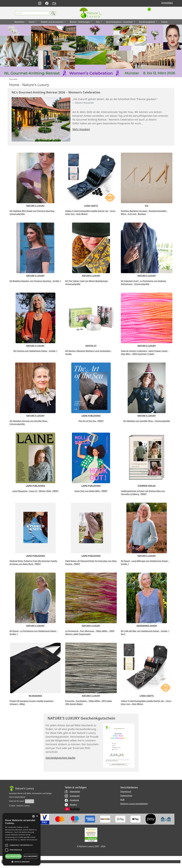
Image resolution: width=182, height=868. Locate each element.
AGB (122, 800)
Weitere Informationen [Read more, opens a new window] (29, 840)
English (122, 3)
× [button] (37, 816)
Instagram (72, 796)
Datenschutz (126, 796)
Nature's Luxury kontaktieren (134, 804)
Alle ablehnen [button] (30, 856)
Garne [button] (32, 22)
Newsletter (72, 792)
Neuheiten (19, 22)
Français (128, 3)
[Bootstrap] (21, 789)
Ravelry (71, 805)
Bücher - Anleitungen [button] (80, 22)
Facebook (72, 800)
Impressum (126, 792)
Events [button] (164, 22)
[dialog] (21, 839)
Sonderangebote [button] (147, 22)
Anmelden (167, 3)
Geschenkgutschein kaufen (60, 758)
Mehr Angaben (81, 129)
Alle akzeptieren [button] (13, 856)
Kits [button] (98, 22)
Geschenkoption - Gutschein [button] (120, 22)
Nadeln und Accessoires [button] (52, 22)
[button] (21, 862)
